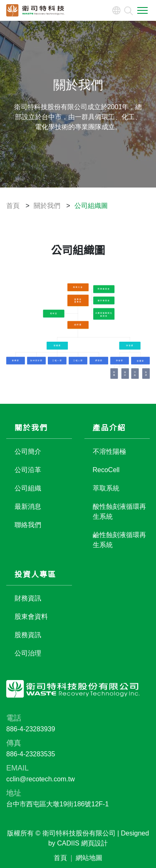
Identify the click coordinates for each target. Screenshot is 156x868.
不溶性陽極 (109, 452)
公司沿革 (28, 470)
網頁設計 (94, 844)
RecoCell (106, 470)
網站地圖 (89, 858)
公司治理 (28, 654)
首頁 (60, 858)
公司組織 (28, 489)
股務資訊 (28, 635)
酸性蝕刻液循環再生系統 (119, 512)
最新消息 (28, 507)
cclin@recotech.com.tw (41, 779)
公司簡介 (28, 452)
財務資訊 (28, 599)
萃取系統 (106, 489)
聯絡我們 (28, 525)
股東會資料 (31, 617)
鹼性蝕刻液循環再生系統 (119, 540)
